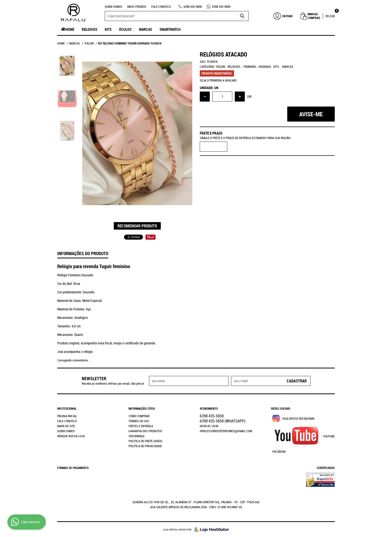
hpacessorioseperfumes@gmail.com (226, 431)
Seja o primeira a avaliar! (218, 80)
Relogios (89, 29)
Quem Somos (113, 7)
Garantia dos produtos (145, 431)
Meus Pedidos (137, 7)
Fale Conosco (161, 7)
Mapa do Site (66, 426)
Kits (108, 29)
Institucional (67, 408)
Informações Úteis (142, 408)
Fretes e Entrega (141, 426)
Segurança (136, 436)
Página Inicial (67, 416)
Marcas (145, 29)
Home (70, 29)
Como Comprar (139, 416)
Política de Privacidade (145, 446)
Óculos (125, 29)
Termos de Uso (139, 421)
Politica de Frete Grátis (145, 441)
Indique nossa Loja (71, 436)
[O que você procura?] (242, 16)
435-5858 (193, 7)
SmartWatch (170, 29)
